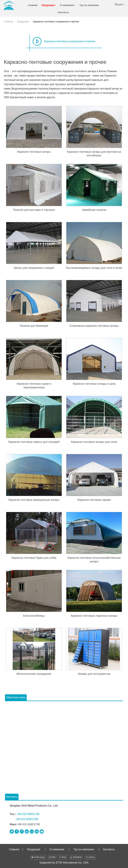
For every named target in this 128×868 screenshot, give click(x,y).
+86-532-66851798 (28, 814)
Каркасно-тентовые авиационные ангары (34, 500)
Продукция (23, 22)
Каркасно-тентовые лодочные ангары (94, 616)
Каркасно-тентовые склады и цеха (94, 384)
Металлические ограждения (34, 674)
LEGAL (90, 857)
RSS (63, 857)
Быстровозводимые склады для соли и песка (94, 268)
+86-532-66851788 (27, 819)
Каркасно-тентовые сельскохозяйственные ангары (94, 560)
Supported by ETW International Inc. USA (64, 863)
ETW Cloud (38, 857)
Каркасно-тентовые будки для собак (34, 558)
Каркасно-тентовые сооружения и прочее (70, 41)
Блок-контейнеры (34, 616)
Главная (8, 22)
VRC (52, 857)
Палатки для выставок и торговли (34, 210)
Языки (120, 4)
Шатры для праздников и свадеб (34, 268)
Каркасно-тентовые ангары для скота (94, 442)
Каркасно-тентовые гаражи (94, 500)
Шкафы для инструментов (94, 674)
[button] (49, 5)
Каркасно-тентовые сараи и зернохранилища (34, 386)
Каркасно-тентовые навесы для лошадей (34, 442)
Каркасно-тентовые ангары (34, 152)
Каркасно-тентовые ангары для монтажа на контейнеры (94, 154)
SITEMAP (76, 857)
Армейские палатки (94, 210)
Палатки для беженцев (34, 326)
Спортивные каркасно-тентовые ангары (94, 326)
